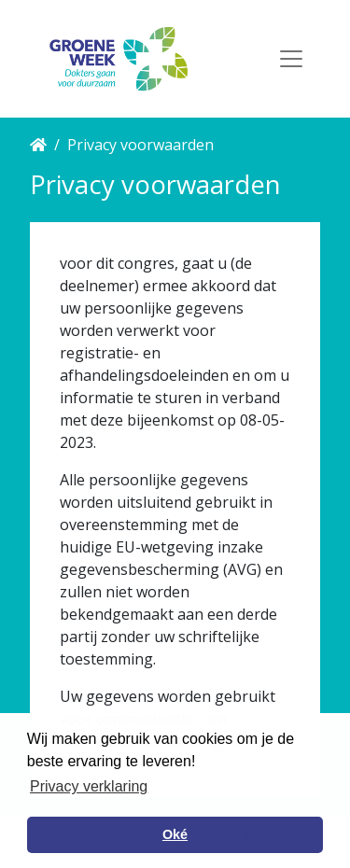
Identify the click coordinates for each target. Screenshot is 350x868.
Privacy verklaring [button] (89, 786)
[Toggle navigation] (291, 59)
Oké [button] (175, 834)
